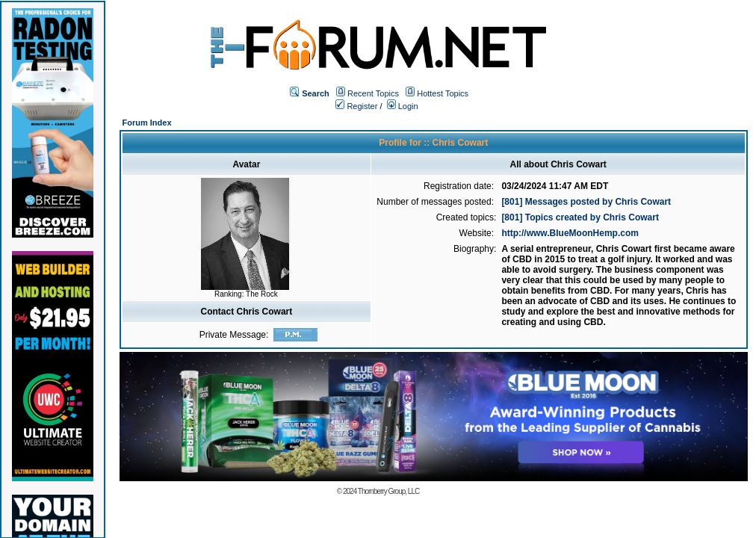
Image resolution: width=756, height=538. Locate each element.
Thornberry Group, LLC (388, 491)
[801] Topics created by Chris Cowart (580, 217)
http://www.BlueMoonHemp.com (570, 233)
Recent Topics (373, 93)
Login (403, 106)
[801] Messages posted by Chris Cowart (586, 202)
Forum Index (147, 123)
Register (356, 106)
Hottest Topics (443, 93)
